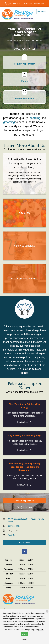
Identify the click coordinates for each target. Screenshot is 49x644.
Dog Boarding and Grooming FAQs (24, 436)
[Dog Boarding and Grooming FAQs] (24, 450)
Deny (25, 639)
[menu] (42, 12)
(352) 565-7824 (24, 49)
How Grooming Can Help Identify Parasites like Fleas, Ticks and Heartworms (25, 467)
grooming (9, 122)
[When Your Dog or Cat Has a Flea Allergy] (24, 422)
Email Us (11, 535)
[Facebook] (25, 551)
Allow (24, 634)
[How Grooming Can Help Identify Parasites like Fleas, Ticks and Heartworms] (24, 485)
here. (42, 629)
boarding (35, 118)
